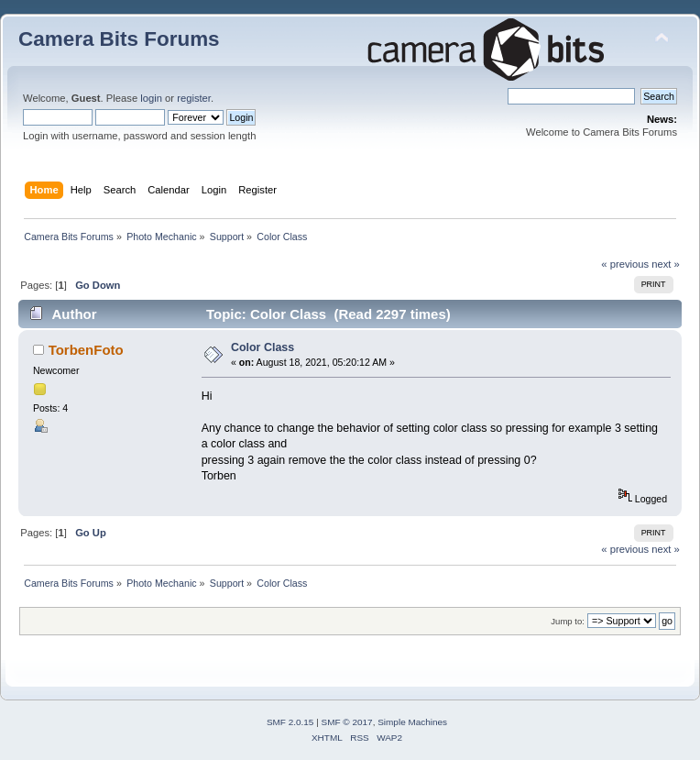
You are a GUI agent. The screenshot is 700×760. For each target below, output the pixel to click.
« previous (625, 264)
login (151, 98)
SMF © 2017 (347, 722)
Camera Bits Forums (119, 39)
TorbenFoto (86, 350)
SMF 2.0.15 (290, 722)
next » (666, 264)
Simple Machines (412, 722)
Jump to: (568, 621)
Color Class (262, 347)
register (194, 98)
